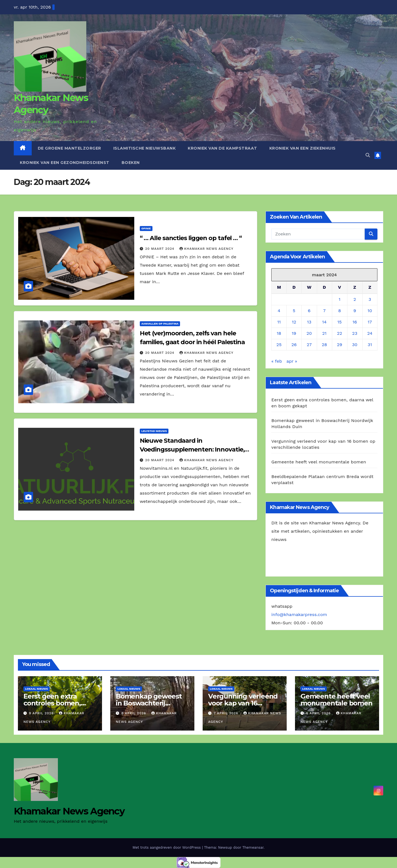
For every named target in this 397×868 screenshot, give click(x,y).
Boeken (131, 163)
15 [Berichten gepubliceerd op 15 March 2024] (340, 322)
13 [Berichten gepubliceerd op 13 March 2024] (309, 322)
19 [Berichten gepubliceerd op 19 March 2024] (294, 333)
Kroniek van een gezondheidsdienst (65, 163)
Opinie (146, 228)
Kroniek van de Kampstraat (222, 148)
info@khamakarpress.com (299, 614)
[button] (368, 155)
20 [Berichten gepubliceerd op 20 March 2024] (309, 333)
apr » (292, 361)
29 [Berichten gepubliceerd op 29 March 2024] (340, 345)
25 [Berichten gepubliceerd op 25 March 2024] (279, 345)
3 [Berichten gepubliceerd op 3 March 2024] (370, 299)
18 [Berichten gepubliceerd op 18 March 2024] (279, 333)
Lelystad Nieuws (154, 431)
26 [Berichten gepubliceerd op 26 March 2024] (294, 345)
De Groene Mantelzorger (69, 148)
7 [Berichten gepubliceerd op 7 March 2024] (324, 311)
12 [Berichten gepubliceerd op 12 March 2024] (294, 322)
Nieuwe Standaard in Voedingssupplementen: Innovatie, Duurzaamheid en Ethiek (192, 449)
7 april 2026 (227, 713)
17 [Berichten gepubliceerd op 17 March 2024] (370, 322)
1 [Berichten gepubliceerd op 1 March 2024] (339, 299)
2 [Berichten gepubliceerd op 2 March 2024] (355, 299)
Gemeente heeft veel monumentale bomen (319, 462)
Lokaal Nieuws (37, 689)
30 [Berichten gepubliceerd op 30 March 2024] (355, 345)
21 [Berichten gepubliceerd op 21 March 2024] (324, 333)
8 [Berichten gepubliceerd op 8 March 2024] (340, 311)
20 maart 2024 (161, 249)
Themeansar (253, 847)
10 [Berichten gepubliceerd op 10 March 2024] (370, 311)
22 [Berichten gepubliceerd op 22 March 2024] (340, 333)
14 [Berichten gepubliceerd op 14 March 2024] (324, 322)
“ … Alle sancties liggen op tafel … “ (191, 238)
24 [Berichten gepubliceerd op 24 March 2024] (370, 333)
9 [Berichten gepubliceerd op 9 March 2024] (355, 311)
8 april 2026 (134, 713)
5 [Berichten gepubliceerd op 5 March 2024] (294, 311)
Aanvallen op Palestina (160, 324)
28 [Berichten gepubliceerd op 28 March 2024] (324, 345)
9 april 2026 (42, 713)
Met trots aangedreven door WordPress (167, 847)
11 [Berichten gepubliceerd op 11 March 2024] (279, 322)
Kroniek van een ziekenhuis (303, 148)
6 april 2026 (319, 713)
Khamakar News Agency (206, 249)
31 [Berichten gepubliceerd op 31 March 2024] (370, 345)
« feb (277, 361)
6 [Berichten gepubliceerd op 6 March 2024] (309, 311)
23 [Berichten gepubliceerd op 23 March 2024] (355, 333)
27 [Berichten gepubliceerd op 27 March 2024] (309, 345)
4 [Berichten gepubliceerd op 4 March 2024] (279, 311)
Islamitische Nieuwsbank (145, 148)
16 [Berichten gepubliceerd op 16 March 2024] (355, 322)
